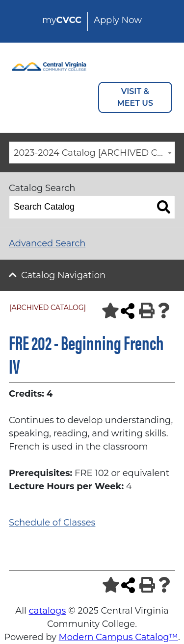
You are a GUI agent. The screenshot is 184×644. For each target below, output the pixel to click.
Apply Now (118, 20)
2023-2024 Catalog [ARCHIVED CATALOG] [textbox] (94, 153)
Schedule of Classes (52, 523)
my (62, 20)
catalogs (48, 611)
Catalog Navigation (63, 275)
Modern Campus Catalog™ (118, 637)
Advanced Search (47, 243)
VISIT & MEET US (135, 97)
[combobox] (92, 153)
